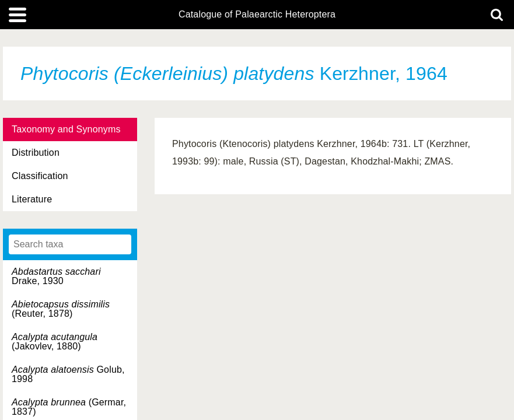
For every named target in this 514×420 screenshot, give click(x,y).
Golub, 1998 (68, 374)
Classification (40, 176)
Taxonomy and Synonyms (66, 129)
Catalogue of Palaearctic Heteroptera (257, 15)
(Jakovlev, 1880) (55, 342)
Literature (32, 199)
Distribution (36, 153)
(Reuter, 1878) (61, 309)
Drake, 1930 (56, 276)
